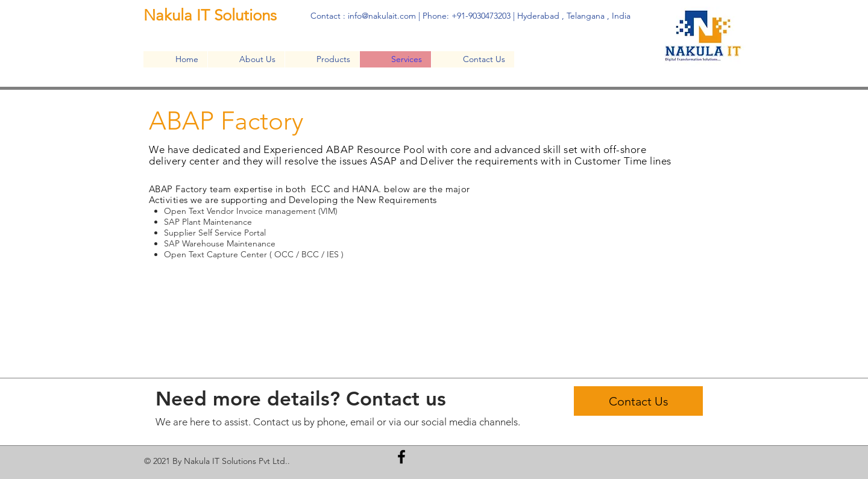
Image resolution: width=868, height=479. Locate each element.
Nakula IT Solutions (212, 15)
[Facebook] (401, 457)
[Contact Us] (638, 401)
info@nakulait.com (382, 16)
